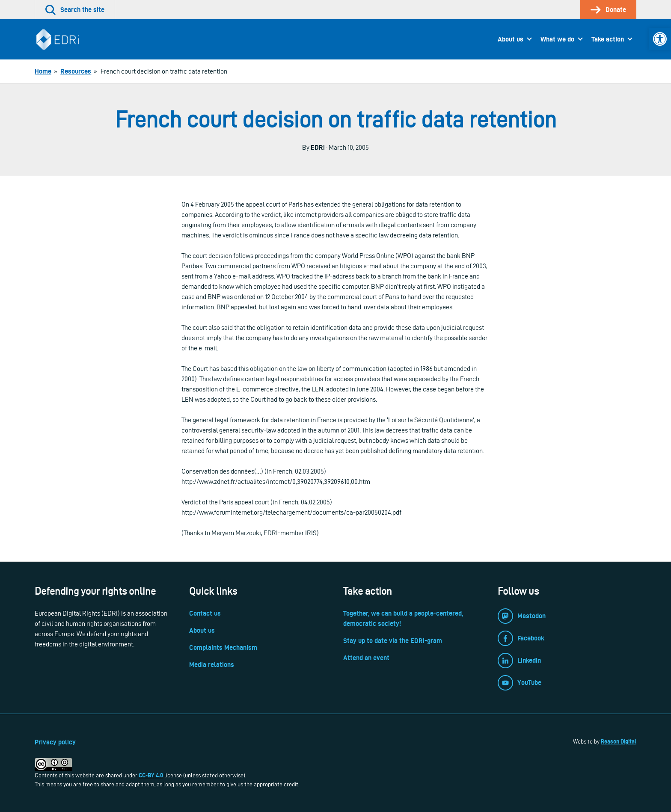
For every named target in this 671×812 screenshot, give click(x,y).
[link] (660, 39)
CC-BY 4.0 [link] (151, 775)
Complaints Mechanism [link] (223, 648)
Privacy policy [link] (55, 742)
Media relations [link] (212, 665)
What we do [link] (557, 39)
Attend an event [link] (366, 658)
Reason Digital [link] (619, 741)
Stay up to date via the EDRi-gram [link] (393, 641)
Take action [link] (608, 39)
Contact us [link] (205, 613)
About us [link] (511, 39)
